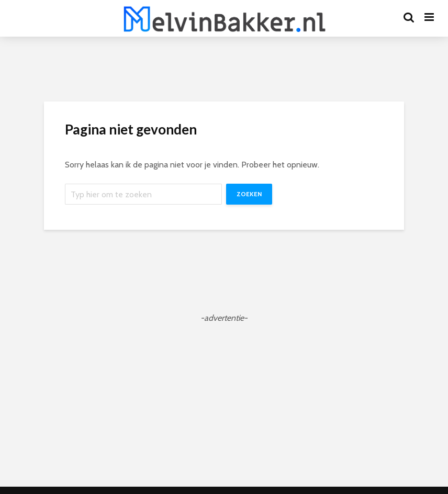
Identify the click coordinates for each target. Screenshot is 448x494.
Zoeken (249, 194)
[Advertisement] (224, 398)
